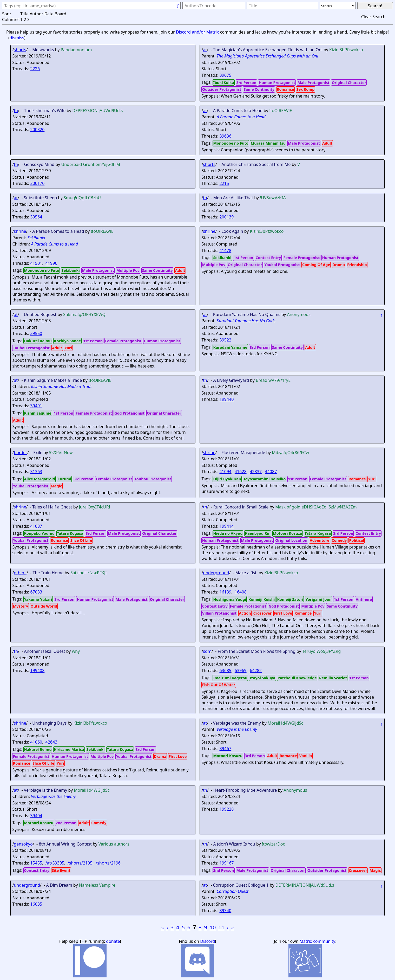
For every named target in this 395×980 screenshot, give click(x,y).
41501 (36, 263)
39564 (36, 217)
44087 (271, 472)
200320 (37, 130)
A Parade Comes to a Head (241, 117)
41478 (225, 250)
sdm (207, 651)
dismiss (17, 38)
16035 (36, 904)
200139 (226, 217)
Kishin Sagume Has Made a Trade (62, 386)
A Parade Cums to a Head (54, 244)
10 (213, 927)
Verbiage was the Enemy (53, 796)
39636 (225, 136)
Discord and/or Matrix (197, 32)
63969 (241, 670)
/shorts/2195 (80, 863)
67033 (36, 592)
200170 (37, 183)
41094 (225, 472)
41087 (36, 526)
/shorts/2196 (108, 863)
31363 (36, 472)
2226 (35, 69)
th (16, 111)
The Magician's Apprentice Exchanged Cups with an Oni (267, 56)
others (20, 573)
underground (216, 573)
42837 (256, 472)
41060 (36, 742)
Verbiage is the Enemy (237, 729)
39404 (36, 816)
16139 (225, 592)
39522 (225, 340)
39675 (225, 75)
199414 (226, 526)
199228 (226, 809)
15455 (36, 863)
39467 (225, 749)
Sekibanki (36, 238)
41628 (241, 472)
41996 (51, 263)
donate (113, 941)
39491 (36, 406)
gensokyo (23, 844)
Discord (208, 941)
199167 (226, 863)
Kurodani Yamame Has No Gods (246, 321)
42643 (51, 742)
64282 (256, 670)
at (205, 50)
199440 (226, 399)
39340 (225, 911)
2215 (224, 183)
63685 (225, 670)
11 (221, 927)
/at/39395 (55, 863)
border (20, 453)
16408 (241, 592)
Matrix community (318, 941)
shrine (20, 231)
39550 (36, 333)
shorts (20, 50)
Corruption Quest (232, 891)
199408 (37, 670)
